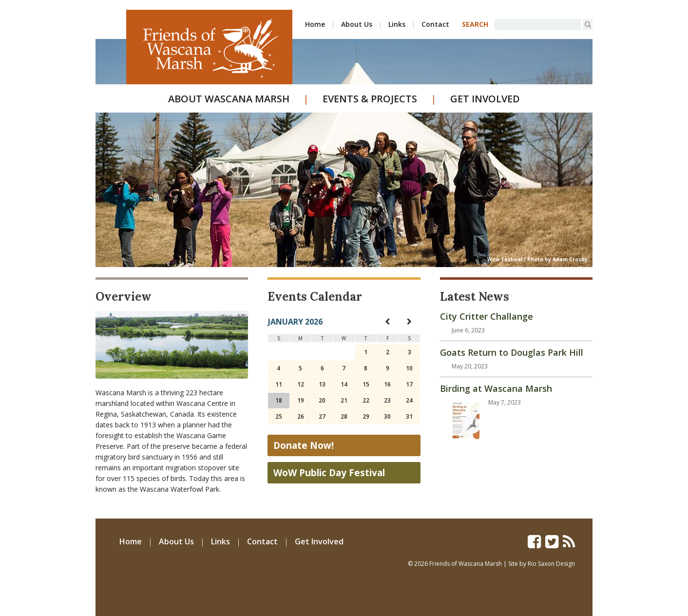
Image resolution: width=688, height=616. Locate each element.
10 (409, 368)
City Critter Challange (487, 316)
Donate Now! (304, 445)
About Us (357, 24)
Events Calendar (315, 297)
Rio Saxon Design (551, 564)
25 (279, 416)
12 (301, 384)
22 (366, 400)
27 (322, 416)
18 (279, 400)
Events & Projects (370, 99)
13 (322, 384)
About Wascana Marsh (229, 99)
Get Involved (485, 99)
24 (409, 400)
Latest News (475, 297)
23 (387, 400)
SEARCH (475, 24)
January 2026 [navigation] (295, 322)
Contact (435, 24)
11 (279, 384)
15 (366, 384)
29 (366, 416)
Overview (124, 297)
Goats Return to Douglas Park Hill (512, 352)
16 (387, 384)
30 (387, 416)
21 (344, 400)
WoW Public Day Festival (329, 473)
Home (315, 24)
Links (397, 24)
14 (344, 384)
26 (301, 416)
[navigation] (387, 321)
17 (409, 384)
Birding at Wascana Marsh (496, 388)
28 (344, 416)
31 (409, 416)
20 (322, 400)
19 (301, 400)
